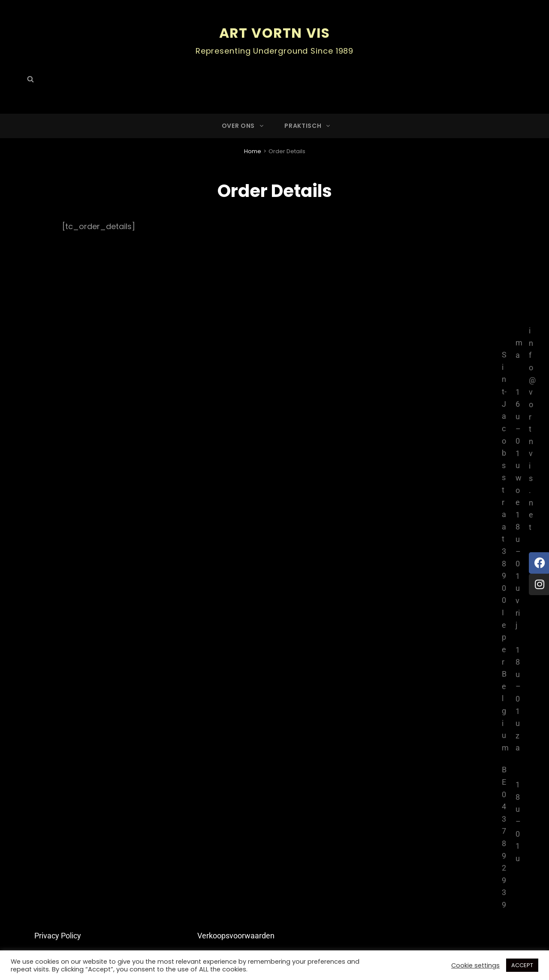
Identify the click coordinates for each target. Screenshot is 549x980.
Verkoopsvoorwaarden (236, 935)
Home (253, 151)
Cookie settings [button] (475, 965)
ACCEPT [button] (522, 965)
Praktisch (308, 125)
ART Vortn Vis (275, 33)
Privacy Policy (58, 935)
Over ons (243, 125)
